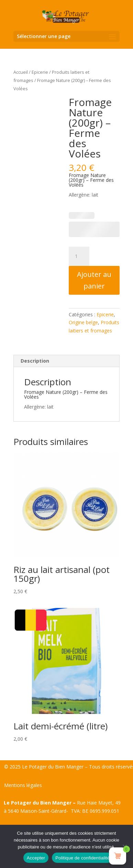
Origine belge (83, 322)
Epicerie (40, 72)
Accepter (36, 858)
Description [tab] (35, 361)
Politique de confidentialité (82, 858)
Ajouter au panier (94, 280)
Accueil (21, 72)
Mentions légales (23, 785)
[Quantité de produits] (79, 256)
